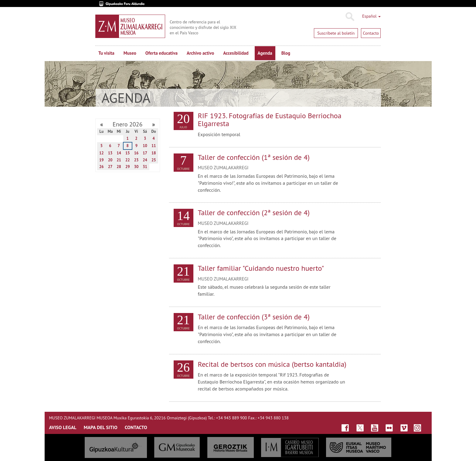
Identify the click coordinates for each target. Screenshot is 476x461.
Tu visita (106, 53)
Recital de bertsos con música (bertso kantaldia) (272, 364)
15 (128, 153)
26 (102, 167)
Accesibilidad (236, 53)
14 (119, 153)
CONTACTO (136, 427)
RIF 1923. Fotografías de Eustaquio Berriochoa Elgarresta (270, 120)
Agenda (265, 53)
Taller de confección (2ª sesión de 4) (254, 213)
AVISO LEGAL (63, 427)
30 (136, 167)
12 (102, 153)
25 (154, 160)
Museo (130, 53)
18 (154, 153)
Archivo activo (200, 53)
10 (145, 146)
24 (145, 160)
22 (128, 160)
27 (110, 167)
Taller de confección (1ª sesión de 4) (254, 157)
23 (136, 160)
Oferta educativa (161, 53)
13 (110, 153)
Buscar (350, 17)
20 (110, 160)
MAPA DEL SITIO (101, 427)
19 (102, 160)
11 (154, 146)
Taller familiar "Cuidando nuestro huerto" (261, 268)
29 (128, 167)
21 (119, 160)
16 (136, 153)
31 (145, 167)
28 (119, 167)
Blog (286, 53)
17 (145, 153)
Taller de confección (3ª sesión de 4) (254, 317)
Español (371, 16)
